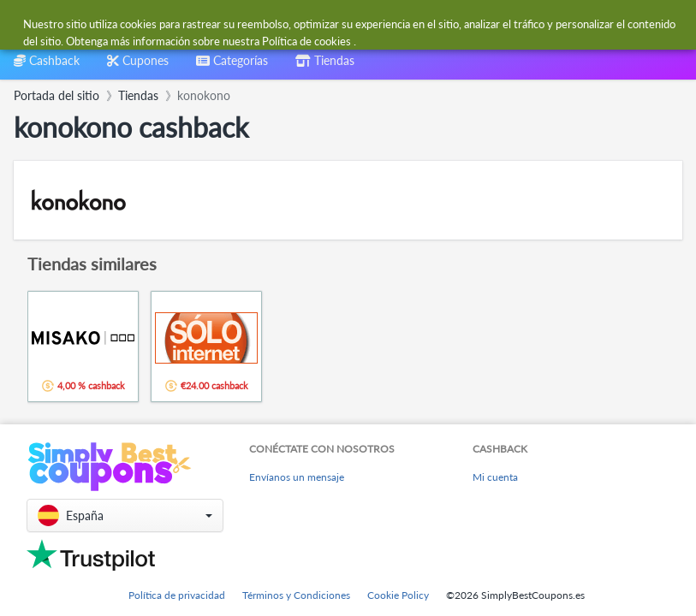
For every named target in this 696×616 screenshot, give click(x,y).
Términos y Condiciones (296, 595)
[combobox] (314, 24)
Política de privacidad (177, 595)
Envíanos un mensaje (297, 477)
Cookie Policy (398, 595)
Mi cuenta (495, 477)
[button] (125, 515)
